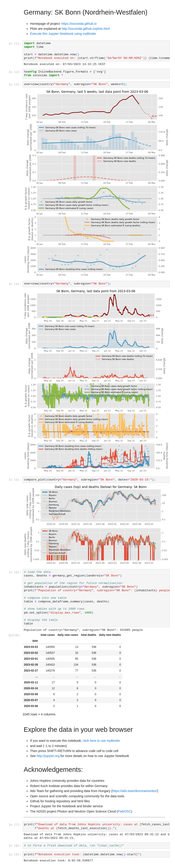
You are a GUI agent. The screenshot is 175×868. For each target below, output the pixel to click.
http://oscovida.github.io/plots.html (86, 29)
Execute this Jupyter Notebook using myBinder (63, 34)
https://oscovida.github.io (79, 24)
